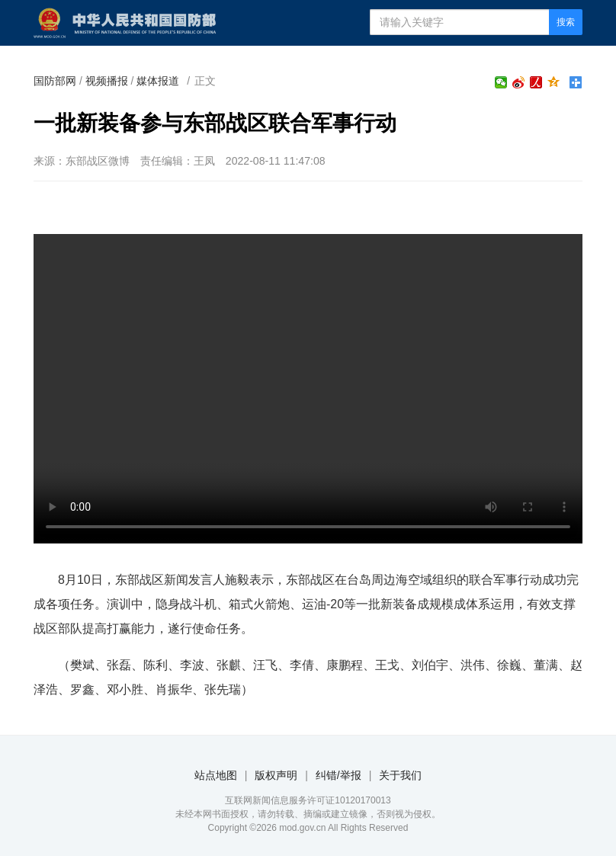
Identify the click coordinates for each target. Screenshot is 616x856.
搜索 (566, 22)
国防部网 (55, 81)
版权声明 (276, 775)
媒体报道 (158, 81)
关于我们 (400, 775)
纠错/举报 (338, 775)
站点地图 (216, 775)
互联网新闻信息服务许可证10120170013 (308, 800)
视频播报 (107, 81)
